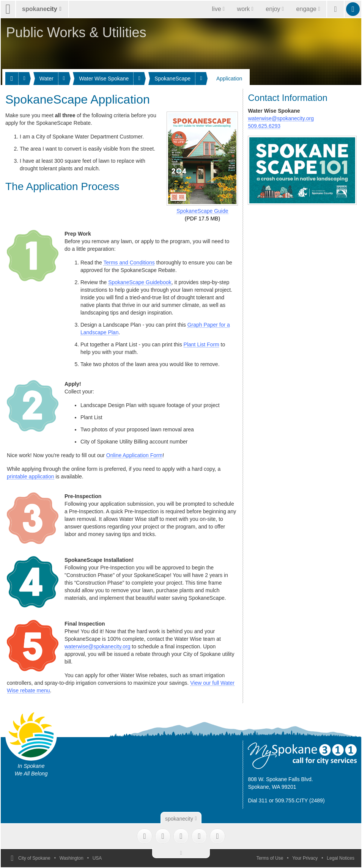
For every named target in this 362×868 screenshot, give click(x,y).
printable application (31, 476)
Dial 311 (257, 800)
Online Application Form (135, 455)
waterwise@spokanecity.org (97, 646)
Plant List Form (201, 344)
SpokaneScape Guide (202, 211)
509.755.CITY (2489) (300, 800)
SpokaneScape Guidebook (140, 282)
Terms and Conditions (129, 263)
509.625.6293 (264, 126)
